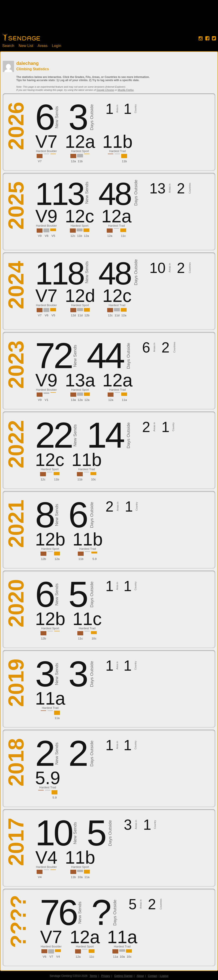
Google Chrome (105, 90)
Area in (117, 109)
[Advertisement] (109, 19)
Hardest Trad (117, 151)
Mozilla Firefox (126, 90)
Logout (164, 976)
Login (56, 46)
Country (135, 109)
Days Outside (92, 117)
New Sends (57, 117)
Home (21, 37)
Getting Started (123, 976)
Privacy (105, 976)
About (140, 976)
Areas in (170, 188)
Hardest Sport (80, 151)
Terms (93, 976)
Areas (43, 46)
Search (8, 46)
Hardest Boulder (46, 151)
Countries (190, 188)
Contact (153, 976)
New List (26, 46)
